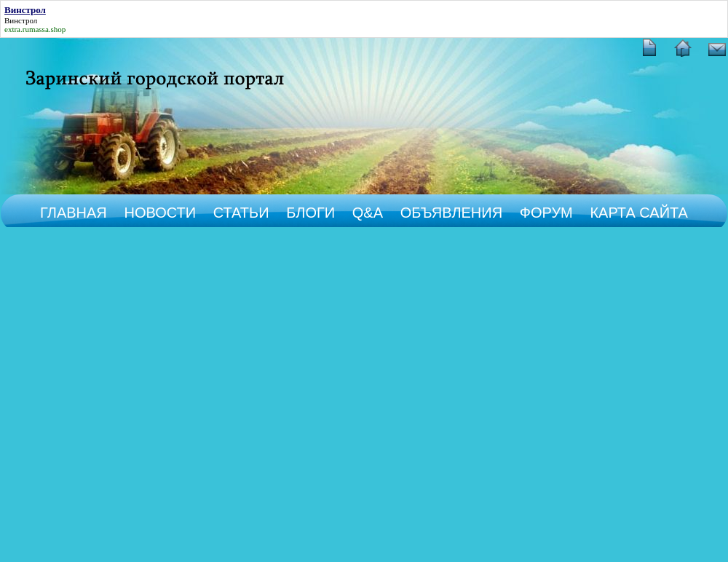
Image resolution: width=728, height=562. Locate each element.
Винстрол (21, 20)
